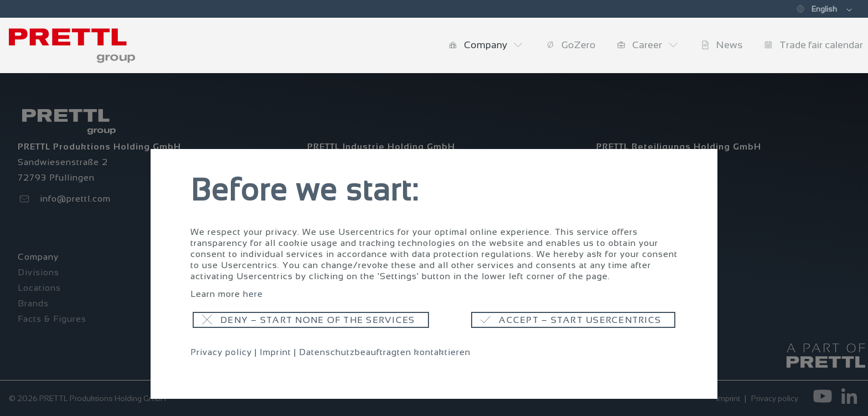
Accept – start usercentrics (580, 320)
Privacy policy (221, 352)
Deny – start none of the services (317, 320)
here (253, 294)
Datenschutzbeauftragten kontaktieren (385, 352)
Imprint (275, 352)
